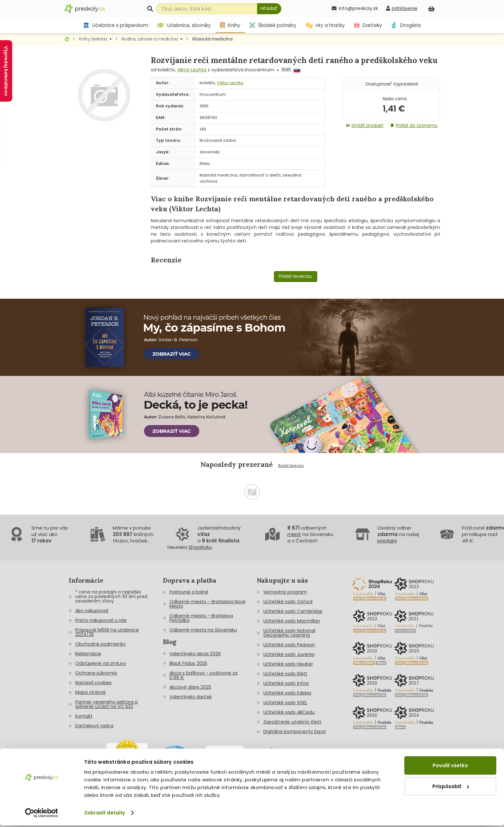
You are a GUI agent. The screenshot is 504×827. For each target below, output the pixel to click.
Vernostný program (285, 592)
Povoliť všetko (450, 767)
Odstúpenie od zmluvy (101, 663)
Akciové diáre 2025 (190, 687)
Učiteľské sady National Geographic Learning (289, 633)
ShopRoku (200, 547)
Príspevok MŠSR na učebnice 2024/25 (107, 632)
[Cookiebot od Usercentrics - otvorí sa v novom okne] (42, 814)
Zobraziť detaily (105, 814)
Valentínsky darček (191, 697)
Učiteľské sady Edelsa (287, 693)
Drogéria (406, 25)
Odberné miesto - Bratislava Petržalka (201, 618)
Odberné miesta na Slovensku (203, 630)
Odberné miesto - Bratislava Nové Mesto (207, 604)
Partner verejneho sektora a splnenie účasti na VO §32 (106, 704)
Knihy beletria (93, 39)
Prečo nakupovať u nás (101, 620)
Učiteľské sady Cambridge (293, 611)
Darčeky (368, 25)
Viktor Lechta (192, 70)
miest (294, 534)
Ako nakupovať (92, 611)
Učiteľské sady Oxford (288, 602)
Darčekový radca (94, 726)
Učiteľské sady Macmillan (292, 621)
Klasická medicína (212, 39)
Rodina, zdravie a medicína (150, 39)
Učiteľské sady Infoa (286, 683)
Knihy (230, 25)
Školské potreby (273, 25)
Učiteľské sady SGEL (285, 703)
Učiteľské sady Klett (285, 674)
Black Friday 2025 (188, 663)
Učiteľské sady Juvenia (289, 654)
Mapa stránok (90, 692)
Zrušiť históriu (291, 465)
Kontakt (84, 716)
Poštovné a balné (189, 592)
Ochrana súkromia (96, 673)
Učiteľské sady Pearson (289, 645)
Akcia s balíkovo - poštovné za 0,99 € (203, 675)
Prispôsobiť (451, 788)
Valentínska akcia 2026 (195, 654)
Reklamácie (88, 654)
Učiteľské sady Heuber (288, 664)
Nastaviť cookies (93, 683)
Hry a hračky (325, 25)
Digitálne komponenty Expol (294, 732)
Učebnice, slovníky (184, 25)
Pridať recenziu (295, 276)
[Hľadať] (269, 9)
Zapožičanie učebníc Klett (292, 722)
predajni (387, 541)
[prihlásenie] (402, 8)
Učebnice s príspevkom (116, 25)
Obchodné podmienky (100, 644)
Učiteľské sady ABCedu (289, 712)
